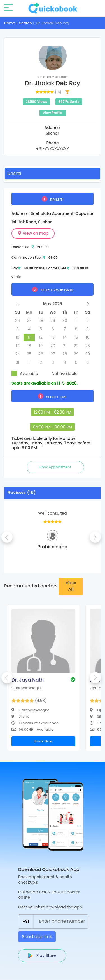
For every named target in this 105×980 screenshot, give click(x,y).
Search (25, 23)
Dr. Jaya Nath (28, 680)
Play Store (42, 955)
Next (95, 537)
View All (71, 586)
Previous (7, 537)
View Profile (52, 113)
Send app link (37, 937)
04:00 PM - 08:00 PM (53, 427)
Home (10, 23)
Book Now (43, 741)
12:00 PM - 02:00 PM (53, 412)
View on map (33, 233)
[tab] (53, 174)
